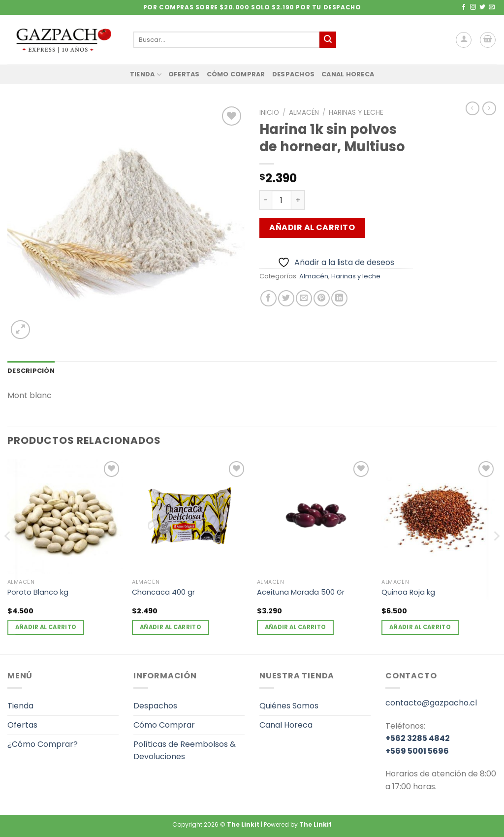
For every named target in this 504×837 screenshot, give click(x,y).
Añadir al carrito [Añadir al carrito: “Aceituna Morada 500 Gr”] (296, 627)
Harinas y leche (356, 113)
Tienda (146, 75)
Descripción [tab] (31, 371)
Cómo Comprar (236, 74)
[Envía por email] (304, 298)
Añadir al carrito (312, 227)
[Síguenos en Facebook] (464, 7)
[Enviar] (328, 40)
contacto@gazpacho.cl (431, 703)
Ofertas (184, 74)
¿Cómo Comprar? (43, 744)
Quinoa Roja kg (408, 592)
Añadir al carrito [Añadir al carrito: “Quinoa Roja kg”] (420, 627)
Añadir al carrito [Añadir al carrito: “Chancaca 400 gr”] (171, 627)
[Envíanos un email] (492, 7)
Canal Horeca (348, 74)
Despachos (293, 74)
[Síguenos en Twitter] (482, 7)
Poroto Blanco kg (38, 592)
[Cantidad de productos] (282, 200)
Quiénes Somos (289, 706)
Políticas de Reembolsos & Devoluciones (185, 751)
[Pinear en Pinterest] (322, 298)
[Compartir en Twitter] (286, 298)
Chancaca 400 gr (163, 592)
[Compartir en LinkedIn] (339, 298)
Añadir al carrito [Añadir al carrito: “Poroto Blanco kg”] (46, 627)
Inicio (269, 113)
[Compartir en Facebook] (268, 298)
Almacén (304, 113)
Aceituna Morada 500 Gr (301, 592)
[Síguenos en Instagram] (473, 7)
